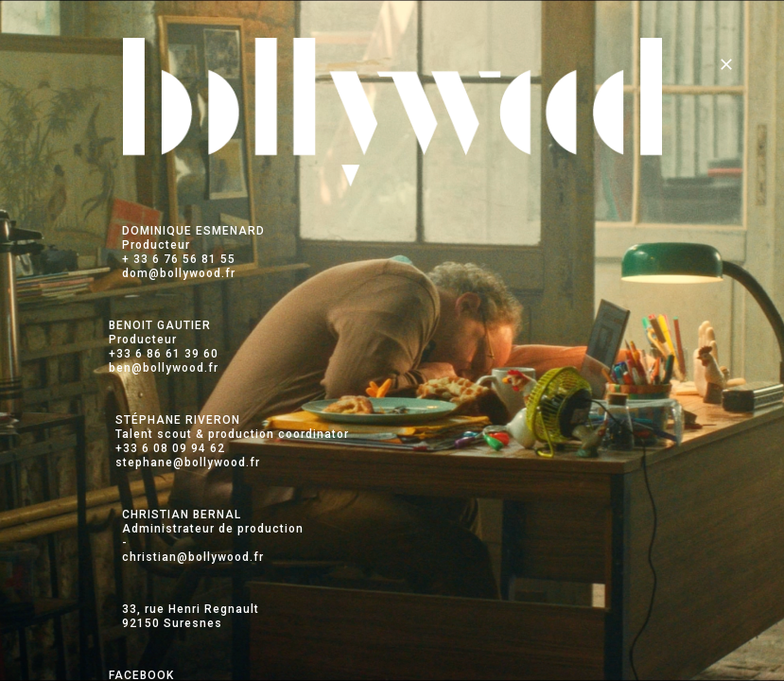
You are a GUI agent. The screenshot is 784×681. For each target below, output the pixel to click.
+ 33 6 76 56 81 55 (179, 259)
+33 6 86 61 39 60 (164, 354)
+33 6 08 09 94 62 (170, 448)
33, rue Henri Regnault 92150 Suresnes (191, 616)
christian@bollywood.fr (193, 557)
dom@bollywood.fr (179, 273)
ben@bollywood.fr (164, 368)
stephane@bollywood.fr (188, 463)
